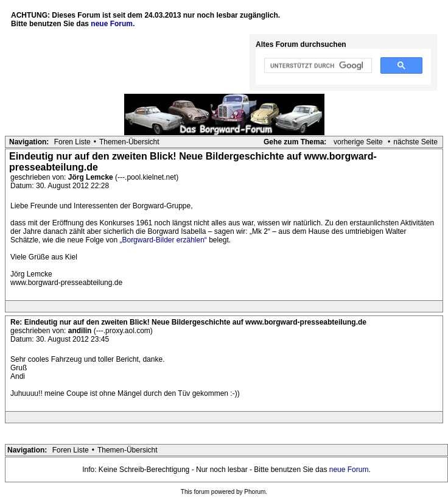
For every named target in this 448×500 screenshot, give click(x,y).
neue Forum (349, 470)
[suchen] (317, 66)
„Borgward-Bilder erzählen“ (163, 240)
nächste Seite (415, 142)
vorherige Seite (358, 142)
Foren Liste (72, 142)
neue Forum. (113, 24)
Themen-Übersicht (129, 142)
